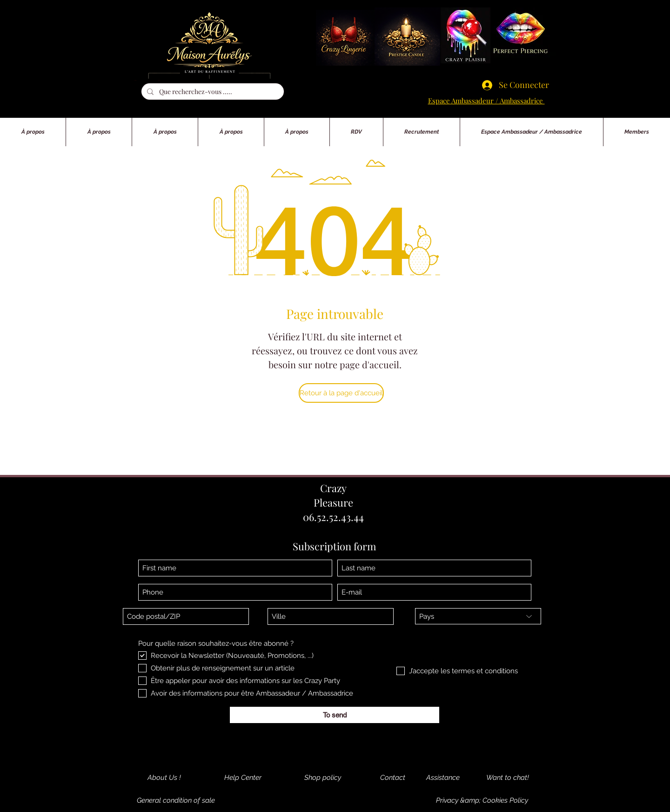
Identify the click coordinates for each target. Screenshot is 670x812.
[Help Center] (243, 778)
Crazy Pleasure (333, 495)
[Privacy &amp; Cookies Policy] (482, 800)
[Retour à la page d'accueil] (341, 393)
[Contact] (392, 778)
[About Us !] (164, 778)
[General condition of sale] (176, 800)
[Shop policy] (322, 778)
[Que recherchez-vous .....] (212, 92)
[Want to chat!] (508, 778)
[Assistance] (443, 778)
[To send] (335, 715)
